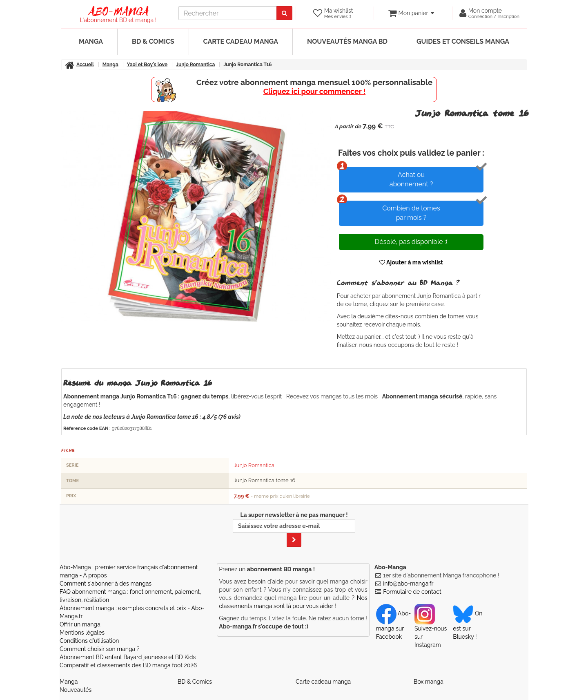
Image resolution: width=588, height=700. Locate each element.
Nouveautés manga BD (347, 41)
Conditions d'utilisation (89, 641)
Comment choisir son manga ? (99, 649)
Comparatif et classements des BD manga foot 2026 (128, 665)
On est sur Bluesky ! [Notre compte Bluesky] (468, 625)
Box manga (429, 682)
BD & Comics (153, 41)
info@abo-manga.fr (408, 584)
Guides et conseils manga (463, 41)
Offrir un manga (80, 624)
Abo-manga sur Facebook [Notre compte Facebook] (393, 625)
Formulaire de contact (412, 592)
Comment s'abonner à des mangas (106, 584)
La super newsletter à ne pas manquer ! (294, 529)
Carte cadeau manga (241, 41)
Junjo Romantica (254, 465)
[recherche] (228, 13)
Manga (91, 41)
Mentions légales (82, 633)
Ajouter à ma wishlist (411, 262)
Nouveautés (76, 690)
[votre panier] (411, 13)
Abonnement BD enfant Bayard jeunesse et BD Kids (128, 657)
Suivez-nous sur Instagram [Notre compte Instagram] (431, 629)
